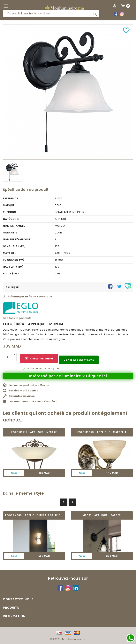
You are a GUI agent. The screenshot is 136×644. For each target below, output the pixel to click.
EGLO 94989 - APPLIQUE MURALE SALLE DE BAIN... (34, 515)
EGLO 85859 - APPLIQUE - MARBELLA (102, 432)
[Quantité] (8, 357)
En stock (9, 318)
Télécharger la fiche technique (28, 297)
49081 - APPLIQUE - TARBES (102, 515)
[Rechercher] (51, 13)
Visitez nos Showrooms (79, 360)
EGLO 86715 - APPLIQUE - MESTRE (34, 432)
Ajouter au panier (39, 359)
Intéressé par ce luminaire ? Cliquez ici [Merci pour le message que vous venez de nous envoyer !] (68, 376)
